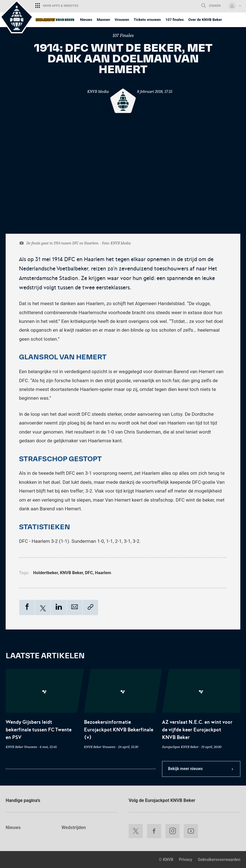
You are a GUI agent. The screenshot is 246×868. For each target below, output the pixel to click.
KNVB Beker (71, 573)
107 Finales (123, 35)
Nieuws (13, 827)
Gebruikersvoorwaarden (219, 860)
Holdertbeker (45, 573)
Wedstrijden (74, 827)
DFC (89, 573)
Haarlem (103, 573)
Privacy (186, 860)
